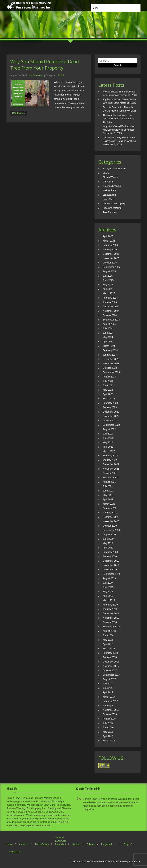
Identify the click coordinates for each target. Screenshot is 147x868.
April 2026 (108, 236)
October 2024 (110, 315)
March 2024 (109, 346)
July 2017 (108, 684)
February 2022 (110, 456)
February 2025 (110, 298)
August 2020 (109, 535)
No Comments (36, 75)
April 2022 (108, 447)
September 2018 (111, 627)
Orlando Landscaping (114, 204)
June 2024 (108, 333)
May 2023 (108, 390)
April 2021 (108, 499)
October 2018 (110, 622)
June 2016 (108, 727)
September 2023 (111, 372)
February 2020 (110, 552)
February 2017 (110, 701)
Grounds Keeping (112, 186)
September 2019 (111, 574)
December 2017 (111, 662)
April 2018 (108, 644)
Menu (96, 8)
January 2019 (110, 609)
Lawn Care (108, 199)
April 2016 (108, 736)
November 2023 (111, 364)
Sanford (76, 844)
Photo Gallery (42, 844)
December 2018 (111, 613)
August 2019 (109, 578)
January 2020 (110, 556)
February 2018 (110, 653)
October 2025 (110, 263)
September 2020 (111, 530)
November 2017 (111, 666)
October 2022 (110, 421)
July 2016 (108, 723)
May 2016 (108, 732)
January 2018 (110, 657)
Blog (126, 844)
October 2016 (110, 714)
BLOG (61, 75)
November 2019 (111, 565)
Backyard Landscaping (114, 169)
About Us (24, 844)
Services (60, 837)
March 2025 (109, 293)
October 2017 (110, 670)
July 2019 (108, 583)
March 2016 (109, 741)
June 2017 (108, 688)
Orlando (91, 844)
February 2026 (110, 245)
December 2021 (111, 464)
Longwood (107, 844)
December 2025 (111, 254)
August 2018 (109, 631)
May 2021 (108, 495)
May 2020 (108, 543)
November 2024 (111, 311)
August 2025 (109, 271)
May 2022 (108, 442)
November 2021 (111, 469)
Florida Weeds (110, 177)
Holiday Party (110, 190)
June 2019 (108, 587)
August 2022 (109, 429)
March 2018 (109, 649)
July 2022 (108, 434)
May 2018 (108, 640)
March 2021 (109, 504)
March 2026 (109, 241)
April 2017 (108, 692)
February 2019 (110, 605)
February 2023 (110, 403)
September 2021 (111, 478)
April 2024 (108, 342)
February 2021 (110, 508)
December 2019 (111, 561)
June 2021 (108, 491)
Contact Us (15, 852)
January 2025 (110, 302)
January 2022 (110, 460)
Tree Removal (110, 212)
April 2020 (108, 548)
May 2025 (108, 285)
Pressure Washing (112, 208)
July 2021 (108, 486)
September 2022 (111, 425)
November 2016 (111, 710)
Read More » (19, 113)
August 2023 (109, 377)
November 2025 (111, 258)
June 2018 (108, 635)
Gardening (108, 182)
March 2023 (109, 399)
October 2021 (110, 473)
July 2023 (108, 381)
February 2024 (110, 350)
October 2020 (110, 526)
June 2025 (108, 280)
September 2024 (111, 320)
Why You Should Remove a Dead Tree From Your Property (45, 65)
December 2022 (111, 412)
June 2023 (108, 385)
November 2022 (111, 416)
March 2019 (109, 600)
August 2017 (109, 679)
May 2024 (108, 337)
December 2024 (111, 307)
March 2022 (109, 451)
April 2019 (108, 596)
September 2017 (111, 675)
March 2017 (109, 697)
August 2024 (109, 324)
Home (10, 844)
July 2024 (108, 328)
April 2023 (108, 394)
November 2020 (111, 521)
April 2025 (108, 289)
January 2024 (110, 355)
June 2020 (108, 539)
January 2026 (110, 250)
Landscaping (109, 195)
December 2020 (111, 517)
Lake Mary (60, 844)
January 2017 (110, 706)
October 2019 (110, 570)
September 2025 (111, 267)
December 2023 (111, 359)
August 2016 (109, 719)
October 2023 (110, 368)
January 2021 (110, 513)
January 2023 (110, 407)
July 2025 (108, 276)
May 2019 (108, 592)
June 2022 (108, 438)
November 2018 (111, 618)
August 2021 (109, 482)
